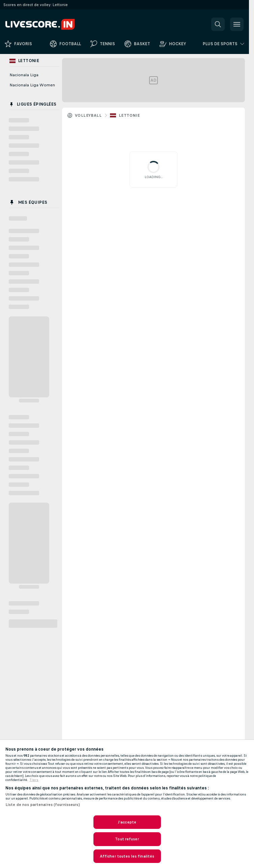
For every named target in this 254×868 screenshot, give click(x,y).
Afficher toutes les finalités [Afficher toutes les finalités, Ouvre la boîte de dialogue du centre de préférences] (127, 856)
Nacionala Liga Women (32, 85)
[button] (218, 24)
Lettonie (129, 115)
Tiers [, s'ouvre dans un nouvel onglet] (34, 780)
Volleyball (88, 115)
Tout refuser (127, 839)
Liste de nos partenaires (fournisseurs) (43, 805)
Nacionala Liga (24, 75)
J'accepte (127, 822)
